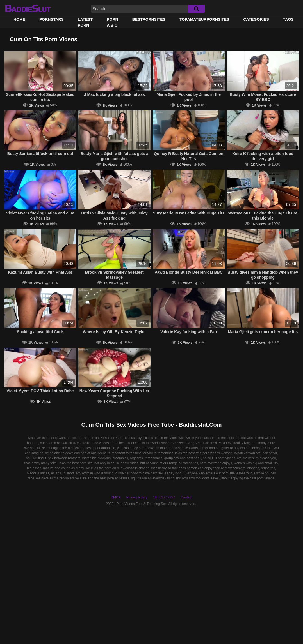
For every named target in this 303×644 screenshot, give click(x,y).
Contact (186, 497)
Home (19, 19)
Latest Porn (85, 22)
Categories (256, 19)
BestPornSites (149, 19)
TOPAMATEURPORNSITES (204, 19)
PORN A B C (112, 22)
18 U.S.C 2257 (164, 497)
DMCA (116, 497)
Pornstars (52, 19)
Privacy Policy (137, 497)
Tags (288, 19)
